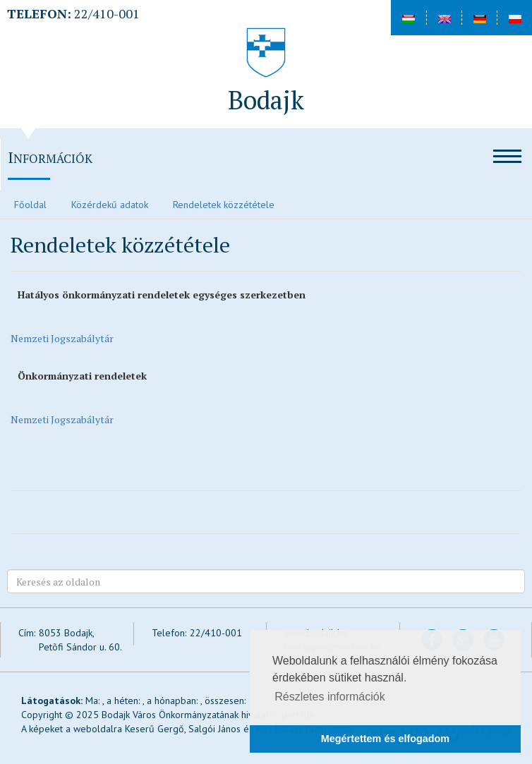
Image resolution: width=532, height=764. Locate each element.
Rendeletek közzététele (224, 205)
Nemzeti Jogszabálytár (62, 338)
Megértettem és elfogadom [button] (385, 739)
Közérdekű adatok (110, 205)
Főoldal (30, 205)
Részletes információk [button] (330, 697)
